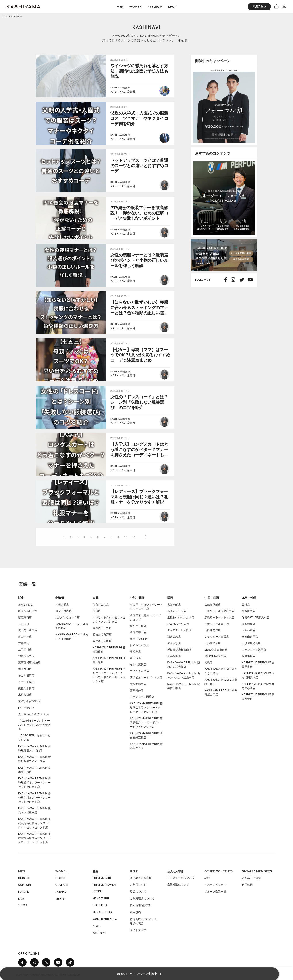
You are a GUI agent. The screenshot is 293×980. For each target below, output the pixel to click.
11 (134, 537)
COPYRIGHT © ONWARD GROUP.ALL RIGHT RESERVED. (48, 975)
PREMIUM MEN (102, 878)
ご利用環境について (142, 898)
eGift (208, 878)
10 (126, 537)
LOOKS (97, 891)
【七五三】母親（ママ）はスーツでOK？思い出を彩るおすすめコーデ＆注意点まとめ (140, 355)
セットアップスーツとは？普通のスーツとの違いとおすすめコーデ (139, 166)
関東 (21, 598)
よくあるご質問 (251, 878)
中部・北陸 (137, 598)
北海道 (60, 598)
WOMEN (62, 871)
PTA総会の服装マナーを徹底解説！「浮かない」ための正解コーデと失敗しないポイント (139, 213)
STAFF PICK (100, 905)
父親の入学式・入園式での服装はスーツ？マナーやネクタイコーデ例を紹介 (139, 118)
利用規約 (135, 912)
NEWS (96, 926)
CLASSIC (24, 878)
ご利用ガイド (138, 885)
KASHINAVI (99, 933)
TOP (5, 17)
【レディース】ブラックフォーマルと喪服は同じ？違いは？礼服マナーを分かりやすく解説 (139, 497)
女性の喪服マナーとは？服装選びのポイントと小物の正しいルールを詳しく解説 (139, 260)
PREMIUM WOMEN (104, 885)
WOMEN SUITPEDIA (105, 919)
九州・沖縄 (249, 598)
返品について (138, 892)
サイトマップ (138, 930)
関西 (170, 598)
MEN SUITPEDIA (102, 912)
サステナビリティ (215, 885)
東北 (96, 598)
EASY (21, 899)
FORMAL (23, 892)
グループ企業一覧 (215, 892)
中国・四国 (212, 598)
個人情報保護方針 (141, 905)
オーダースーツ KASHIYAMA (23, 7)
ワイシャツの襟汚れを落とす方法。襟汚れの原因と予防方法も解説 (139, 71)
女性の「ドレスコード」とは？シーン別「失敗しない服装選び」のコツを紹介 (139, 402)
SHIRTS (23, 905)
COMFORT (25, 885)
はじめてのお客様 (141, 878)
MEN (22, 871)
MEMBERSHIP (101, 898)
